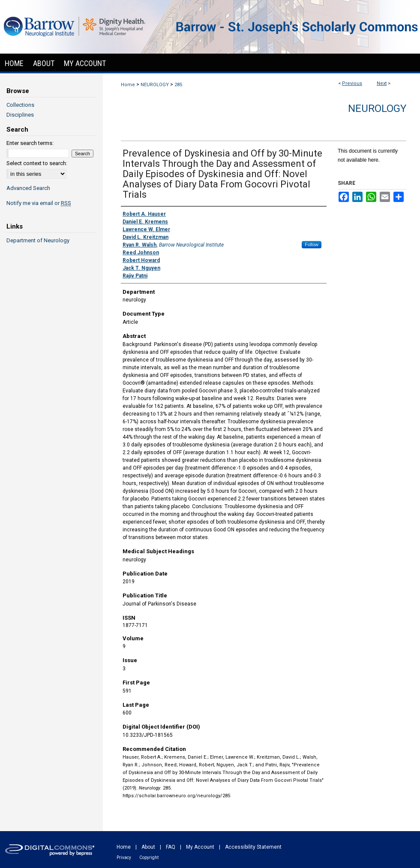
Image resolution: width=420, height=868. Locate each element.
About (148, 847)
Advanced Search (28, 188)
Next (382, 83)
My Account (200, 847)
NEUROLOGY (155, 85)
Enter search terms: (30, 143)
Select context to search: (37, 163)
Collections (20, 105)
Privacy (124, 857)
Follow (312, 244)
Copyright (149, 857)
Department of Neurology (38, 240)
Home (128, 85)
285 (178, 85)
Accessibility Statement (253, 847)
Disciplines (20, 115)
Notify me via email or (39, 203)
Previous (352, 83)
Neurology (377, 108)
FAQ (171, 847)
